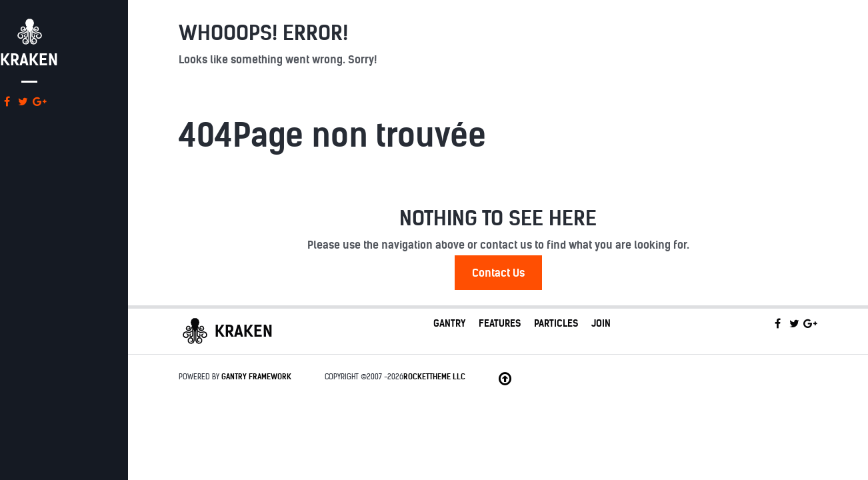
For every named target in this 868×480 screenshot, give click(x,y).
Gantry (449, 323)
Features (500, 323)
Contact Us (498, 273)
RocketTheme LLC (434, 377)
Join (601, 323)
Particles (556, 323)
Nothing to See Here (498, 218)
